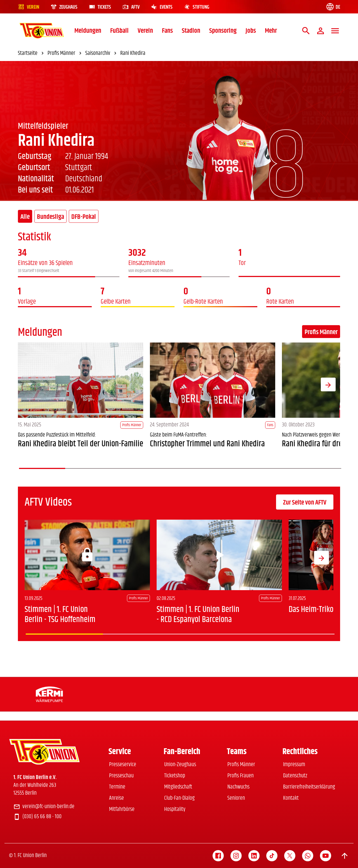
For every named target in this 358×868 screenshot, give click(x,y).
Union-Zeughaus (180, 765)
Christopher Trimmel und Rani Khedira (207, 444)
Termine (117, 787)
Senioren (236, 798)
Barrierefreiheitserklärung (309, 787)
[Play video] (219, 555)
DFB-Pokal (84, 217)
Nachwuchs (238, 787)
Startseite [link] (32, 53)
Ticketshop (175, 776)
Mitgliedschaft (178, 787)
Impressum (294, 765)
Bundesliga (50, 217)
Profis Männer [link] (65, 53)
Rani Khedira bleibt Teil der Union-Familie (81, 444)
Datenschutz (295, 776)
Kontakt (291, 798)
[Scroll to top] (345, 856)
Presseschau (121, 776)
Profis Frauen (241, 776)
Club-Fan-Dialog (179, 798)
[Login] (87, 555)
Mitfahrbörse (122, 809)
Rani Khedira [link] (133, 53)
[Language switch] (333, 7)
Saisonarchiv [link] (102, 53)
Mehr (271, 31)
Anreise (116, 798)
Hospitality (175, 809)
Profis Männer (321, 332)
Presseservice (123, 765)
